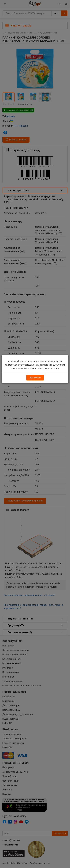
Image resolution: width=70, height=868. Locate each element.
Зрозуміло (35, 377)
